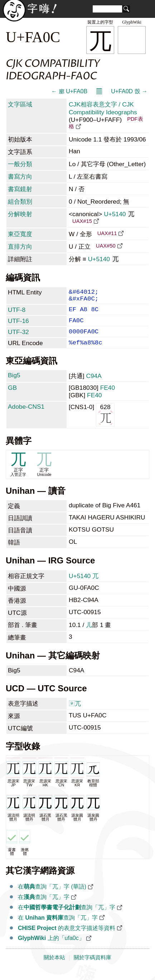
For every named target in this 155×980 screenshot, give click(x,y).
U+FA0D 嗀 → (129, 91)
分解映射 (20, 214)
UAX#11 (107, 233)
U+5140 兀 (84, 585)
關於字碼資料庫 (93, 967)
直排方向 (20, 247)
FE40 (108, 397)
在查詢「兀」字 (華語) (52, 896)
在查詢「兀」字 (44, 906)
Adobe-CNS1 (26, 416)
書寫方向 (20, 176)
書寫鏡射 (20, 189)
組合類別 (20, 202)
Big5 (14, 384)
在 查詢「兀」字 (58, 927)
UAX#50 (106, 246)
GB (12, 397)
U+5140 (119, 214)
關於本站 (54, 967)
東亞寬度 (20, 234)
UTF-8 (17, 313)
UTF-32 (18, 338)
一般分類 (20, 164)
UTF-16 (18, 326)
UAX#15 (82, 221)
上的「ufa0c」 (51, 947)
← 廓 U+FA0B (69, 91)
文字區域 (20, 104)
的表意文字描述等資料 (67, 937)
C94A (94, 385)
